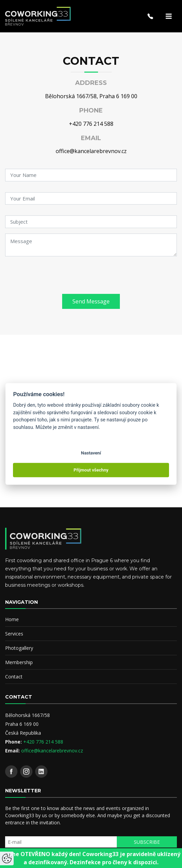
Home (12, 619)
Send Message (91, 301)
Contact (14, 677)
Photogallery (19, 648)
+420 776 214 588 (91, 124)
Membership (19, 662)
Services (14, 634)
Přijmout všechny (91, 470)
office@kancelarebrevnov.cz (91, 151)
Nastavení (91, 453)
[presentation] (57, 275)
